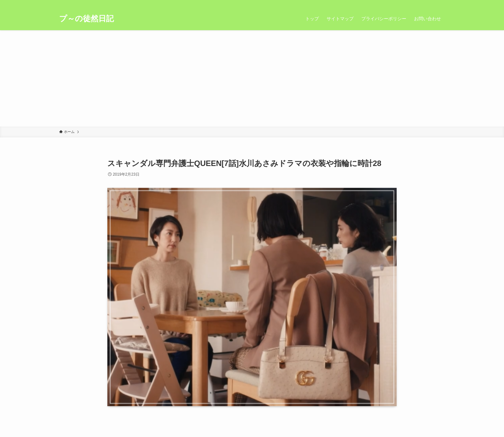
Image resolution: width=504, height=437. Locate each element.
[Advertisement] (252, 78)
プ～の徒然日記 (86, 19)
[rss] (432, 4)
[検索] (441, 4)
